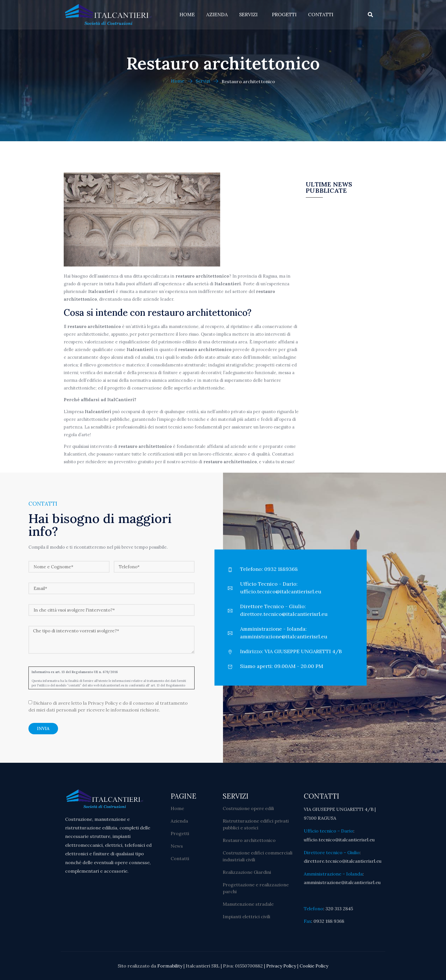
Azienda (217, 15)
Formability (170, 966)
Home (187, 15)
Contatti (321, 15)
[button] (370, 15)
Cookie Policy (314, 966)
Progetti (284, 15)
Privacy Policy (281, 966)
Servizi (250, 15)
